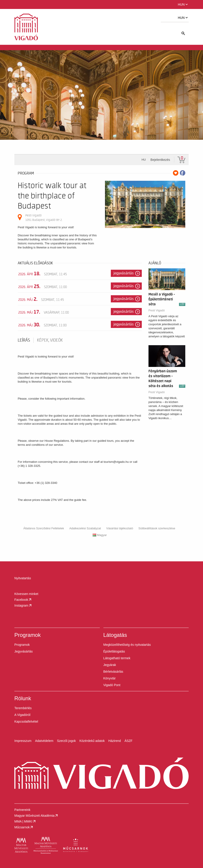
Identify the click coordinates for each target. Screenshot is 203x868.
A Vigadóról (22, 715)
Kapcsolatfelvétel (26, 722)
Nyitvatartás (23, 578)
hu (144, 160)
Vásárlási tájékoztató (120, 528)
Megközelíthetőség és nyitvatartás (127, 645)
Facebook (23, 600)
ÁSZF (129, 741)
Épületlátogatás (114, 651)
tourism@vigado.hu (116, 462)
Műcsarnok (24, 827)
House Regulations (57, 441)
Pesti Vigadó (157, 310)
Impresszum (23, 741)
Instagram (23, 605)
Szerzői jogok (66, 741)
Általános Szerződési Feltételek (44, 528)
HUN (183, 4)
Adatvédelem (44, 741)
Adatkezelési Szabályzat (85, 528)
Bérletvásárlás (113, 672)
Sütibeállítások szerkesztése (157, 528)
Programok (22, 645)
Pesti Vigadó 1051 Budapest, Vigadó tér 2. (44, 218)
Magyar (100, 535)
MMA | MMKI (25, 821)
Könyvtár (110, 678)
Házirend (115, 741)
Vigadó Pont (112, 685)
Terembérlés (23, 708)
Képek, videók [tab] (50, 340)
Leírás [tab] (24, 340)
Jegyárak (110, 665)
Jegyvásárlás (124, 273)
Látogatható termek (117, 658)
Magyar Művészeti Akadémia (36, 816)
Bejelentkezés (160, 160)
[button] (32, 4)
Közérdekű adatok (92, 741)
